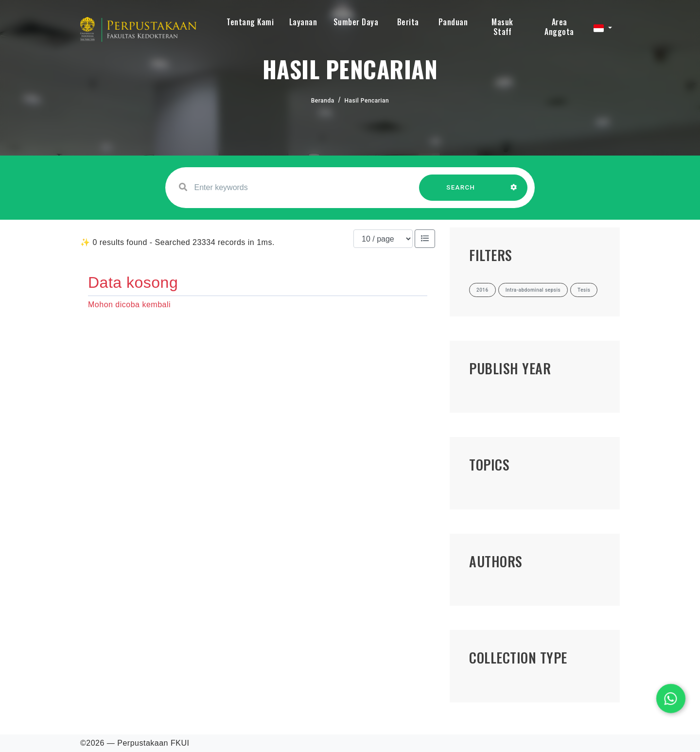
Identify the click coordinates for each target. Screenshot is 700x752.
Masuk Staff (502, 27)
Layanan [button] (303, 22)
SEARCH (461, 192)
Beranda (323, 101)
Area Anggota (559, 27)
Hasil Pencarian (367, 101)
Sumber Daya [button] (356, 22)
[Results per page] (383, 239)
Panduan (453, 22)
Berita (408, 22)
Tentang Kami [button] (250, 22)
